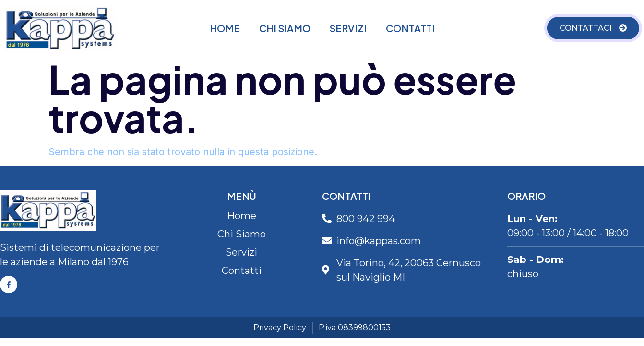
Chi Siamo (285, 28)
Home (225, 28)
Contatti (410, 28)
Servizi (348, 28)
